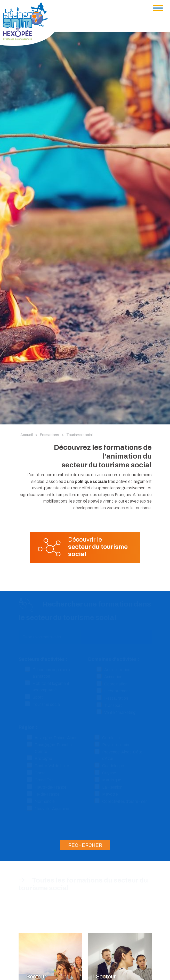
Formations (50, 435)
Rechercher (85, 845)
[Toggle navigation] (158, 8)
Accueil (27, 435)
